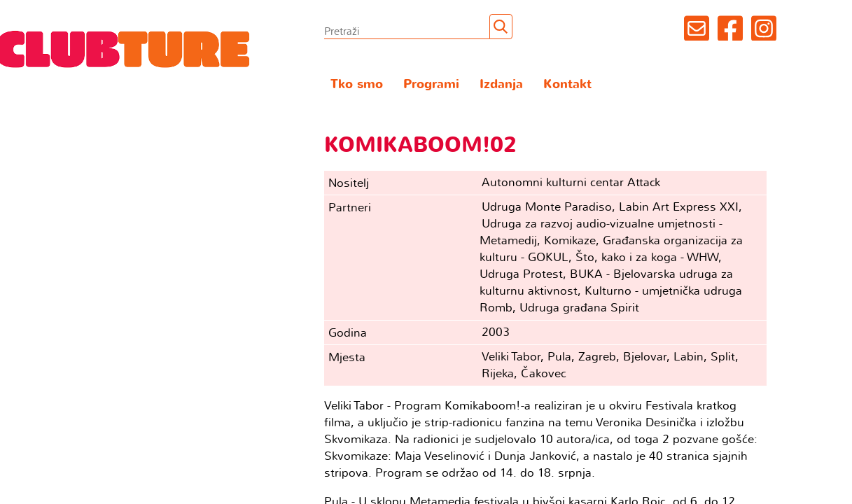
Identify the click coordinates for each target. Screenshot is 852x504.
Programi (431, 84)
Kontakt (567, 84)
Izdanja (501, 84)
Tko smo (357, 84)
